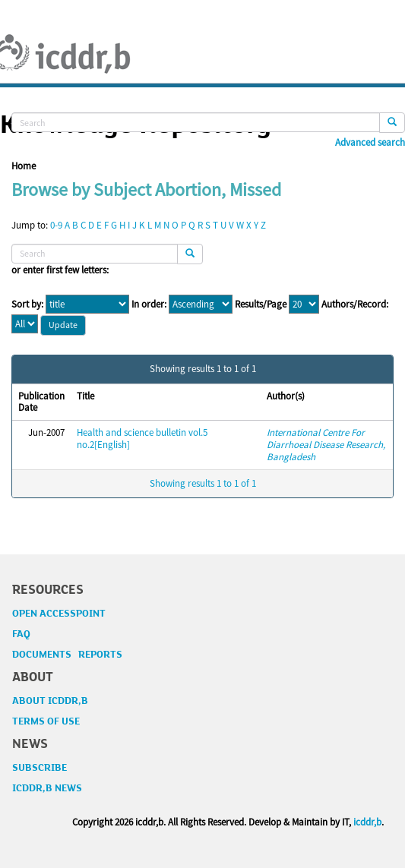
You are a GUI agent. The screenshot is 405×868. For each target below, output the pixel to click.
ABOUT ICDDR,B (50, 701)
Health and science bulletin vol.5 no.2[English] (142, 439)
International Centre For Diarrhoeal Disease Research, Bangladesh (326, 445)
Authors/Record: (355, 305)
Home (24, 166)
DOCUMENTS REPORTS (67, 655)
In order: (149, 305)
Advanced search (370, 143)
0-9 (56, 225)
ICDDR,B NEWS (47, 788)
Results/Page (261, 305)
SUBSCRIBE (40, 768)
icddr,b (367, 822)
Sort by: (27, 305)
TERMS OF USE (46, 721)
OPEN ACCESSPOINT (59, 614)
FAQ (21, 634)
